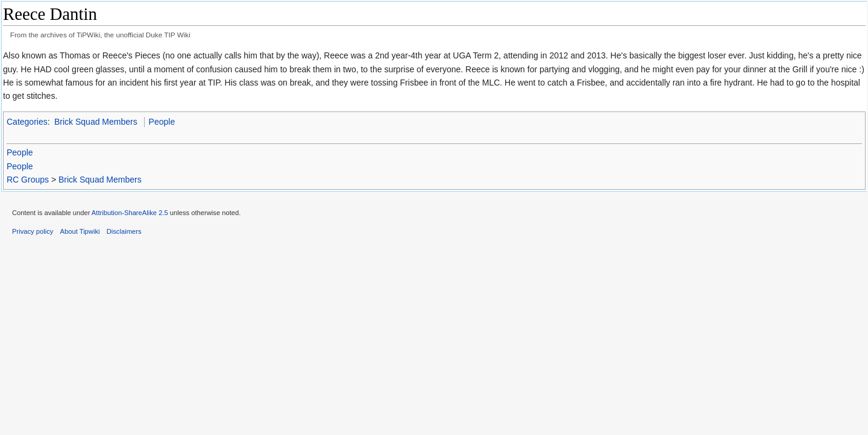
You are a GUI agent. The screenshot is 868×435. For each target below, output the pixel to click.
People (162, 122)
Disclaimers (124, 231)
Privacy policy (33, 231)
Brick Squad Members (96, 122)
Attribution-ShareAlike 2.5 (130, 213)
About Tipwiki (80, 231)
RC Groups (28, 180)
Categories (27, 122)
